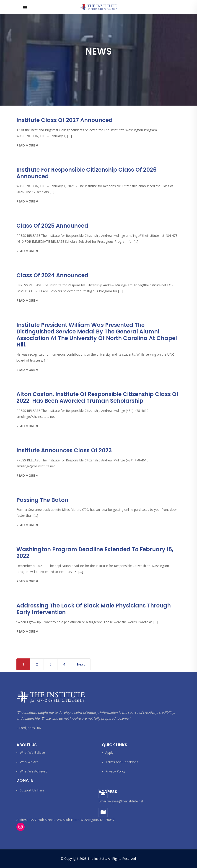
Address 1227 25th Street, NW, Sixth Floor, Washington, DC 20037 (65, 820)
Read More (27, 145)
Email (102, 801)
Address (108, 792)
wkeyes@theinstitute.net (125, 801)
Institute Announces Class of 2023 (64, 450)
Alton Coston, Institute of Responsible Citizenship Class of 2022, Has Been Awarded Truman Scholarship (97, 397)
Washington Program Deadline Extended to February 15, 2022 (95, 553)
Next (81, 664)
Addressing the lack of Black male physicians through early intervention (94, 609)
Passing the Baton (42, 500)
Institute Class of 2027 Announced (65, 120)
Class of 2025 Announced (52, 226)
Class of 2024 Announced (52, 275)
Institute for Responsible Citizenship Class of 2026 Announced (87, 173)
